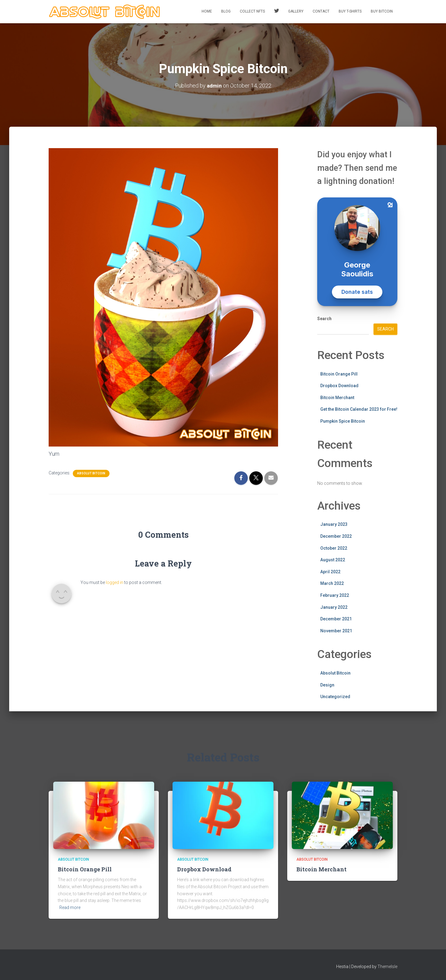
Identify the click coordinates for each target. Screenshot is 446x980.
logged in (115, 582)
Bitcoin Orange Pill (339, 374)
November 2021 (336, 631)
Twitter (277, 12)
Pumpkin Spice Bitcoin (343, 421)
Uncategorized (335, 697)
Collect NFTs (252, 11)
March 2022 (332, 583)
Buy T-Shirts (350, 11)
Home (207, 11)
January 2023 (334, 524)
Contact (321, 11)
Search (324, 319)
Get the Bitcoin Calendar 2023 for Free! (359, 409)
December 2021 (336, 619)
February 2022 (335, 595)
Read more (70, 907)
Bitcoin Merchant (337, 398)
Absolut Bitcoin (91, 473)
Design (327, 685)
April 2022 (330, 572)
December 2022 (336, 536)
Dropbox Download (339, 386)
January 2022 (334, 607)
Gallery (296, 11)
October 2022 (334, 548)
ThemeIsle (387, 967)
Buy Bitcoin (382, 11)
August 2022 (333, 560)
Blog (226, 11)
